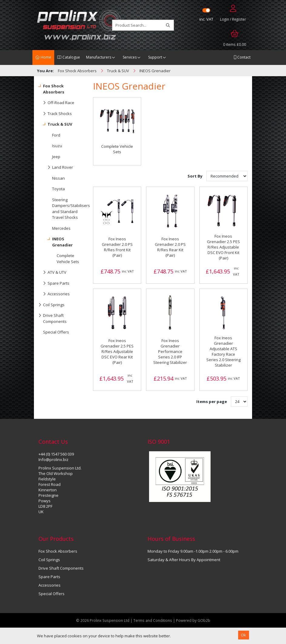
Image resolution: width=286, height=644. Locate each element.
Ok (243, 635)
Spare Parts (54, 283)
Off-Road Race (56, 103)
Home (43, 57)
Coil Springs (52, 305)
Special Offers (56, 332)
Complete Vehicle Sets (68, 259)
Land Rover (56, 168)
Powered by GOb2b (193, 620)
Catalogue (69, 57)
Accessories (54, 294)
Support (155, 57)
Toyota (58, 189)
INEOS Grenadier (56, 241)
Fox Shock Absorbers (51, 88)
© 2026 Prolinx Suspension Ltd (103, 620)
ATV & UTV (52, 273)
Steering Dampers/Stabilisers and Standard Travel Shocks (68, 209)
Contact (242, 57)
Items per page (212, 402)
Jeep (56, 157)
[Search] (168, 25)
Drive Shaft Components (53, 317)
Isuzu (57, 146)
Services (130, 57)
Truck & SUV (55, 124)
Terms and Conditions (153, 620)
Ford (56, 135)
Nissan (58, 178)
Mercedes (61, 228)
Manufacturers (99, 57)
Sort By (195, 176)
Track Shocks (55, 114)
